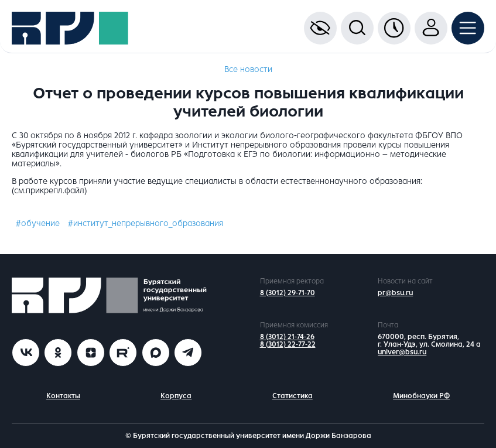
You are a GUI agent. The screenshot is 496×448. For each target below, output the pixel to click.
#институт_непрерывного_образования (146, 223)
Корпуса (176, 396)
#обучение (38, 223)
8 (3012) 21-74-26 (287, 337)
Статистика (293, 396)
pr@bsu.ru (395, 293)
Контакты (63, 396)
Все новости (248, 69)
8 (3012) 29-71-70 (288, 293)
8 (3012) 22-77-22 (288, 344)
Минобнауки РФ (421, 396)
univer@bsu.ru (402, 352)
